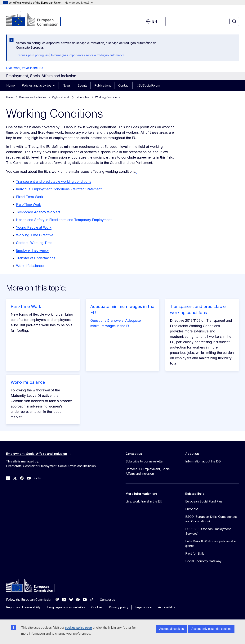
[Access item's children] (55, 85)
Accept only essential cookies (211, 629)
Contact (124, 85)
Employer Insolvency (32, 250)
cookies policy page (78, 628)
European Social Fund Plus (204, 501)
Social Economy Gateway (203, 561)
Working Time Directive (35, 235)
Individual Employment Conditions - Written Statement (59, 189)
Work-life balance (30, 266)
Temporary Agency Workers (38, 212)
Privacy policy (119, 607)
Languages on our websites (66, 607)
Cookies (97, 607)
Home (11, 85)
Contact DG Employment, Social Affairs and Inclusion (148, 471)
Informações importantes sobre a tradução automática (88, 55)
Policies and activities (37, 85)
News (67, 85)
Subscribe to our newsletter (145, 461)
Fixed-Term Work (30, 197)
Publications (103, 85)
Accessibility (167, 607)
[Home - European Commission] (37, 19)
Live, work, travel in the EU (24, 68)
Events (82, 85)
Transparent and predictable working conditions (54, 181)
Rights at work (61, 97)
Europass (192, 509)
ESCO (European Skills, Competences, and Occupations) (212, 519)
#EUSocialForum (148, 85)
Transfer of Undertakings (36, 258)
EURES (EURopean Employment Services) (208, 531)
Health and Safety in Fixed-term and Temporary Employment (64, 220)
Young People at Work (34, 227)
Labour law (82, 97)
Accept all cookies (171, 629)
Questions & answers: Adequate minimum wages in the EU (116, 323)
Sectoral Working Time (34, 243)
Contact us (107, 600)
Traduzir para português (32, 55)
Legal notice (143, 607)
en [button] (151, 21)
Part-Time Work (29, 204)
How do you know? (79, 3)
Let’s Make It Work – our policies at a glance (210, 543)
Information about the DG (203, 461)
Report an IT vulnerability (23, 607)
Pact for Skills (195, 553)
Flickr (37, 478)
